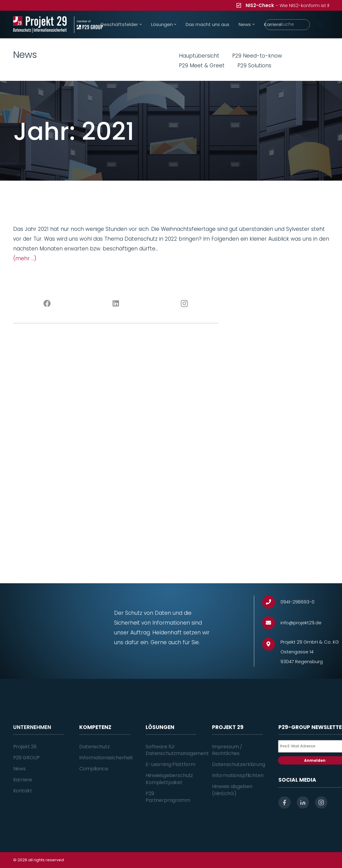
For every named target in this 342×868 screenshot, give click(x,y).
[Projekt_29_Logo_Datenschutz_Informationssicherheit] (40, 25)
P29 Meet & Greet (202, 66)
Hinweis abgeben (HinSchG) (232, 790)
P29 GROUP (27, 758)
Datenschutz (94, 747)
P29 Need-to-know (257, 56)
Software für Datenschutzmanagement (177, 750)
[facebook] (284, 802)
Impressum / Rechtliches (227, 750)
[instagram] (321, 802)
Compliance (94, 769)
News (19, 769)
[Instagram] (184, 304)
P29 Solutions (254, 66)
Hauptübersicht (199, 56)
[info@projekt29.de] (271, 623)
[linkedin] (303, 802)
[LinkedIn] (116, 304)
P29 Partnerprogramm (168, 797)
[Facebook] (47, 304)
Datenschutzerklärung (239, 764)
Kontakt (23, 791)
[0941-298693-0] (271, 602)
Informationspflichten (238, 775)
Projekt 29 (25, 747)
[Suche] (287, 25)
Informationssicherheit (106, 758)
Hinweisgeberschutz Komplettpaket (169, 779)
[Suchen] (320, 24)
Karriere (23, 780)
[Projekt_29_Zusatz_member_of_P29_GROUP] (88, 25)
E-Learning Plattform (171, 764)
